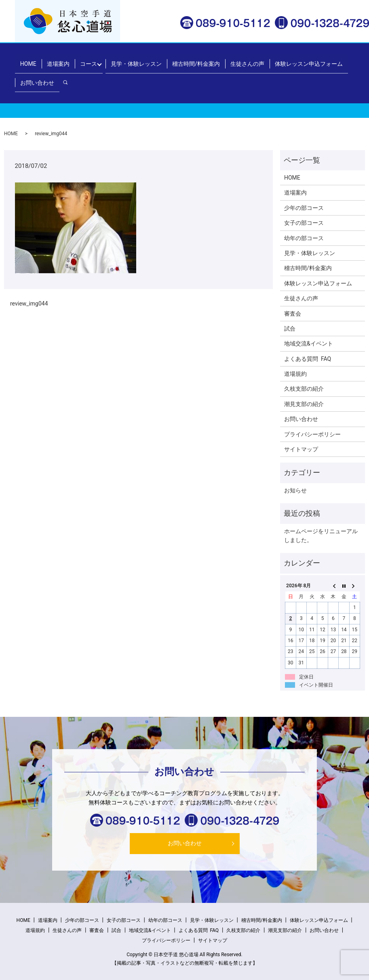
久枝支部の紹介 (304, 389)
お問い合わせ (36, 73)
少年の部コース (304, 208)
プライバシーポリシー (312, 434)
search (67, 73)
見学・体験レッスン (128, 60)
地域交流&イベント (309, 343)
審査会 (293, 314)
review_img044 (29, 304)
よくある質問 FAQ (308, 359)
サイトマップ (301, 449)
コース (82, 60)
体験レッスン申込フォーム (293, 60)
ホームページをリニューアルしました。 (321, 536)
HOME (27, 60)
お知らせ (295, 490)
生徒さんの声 (234, 60)
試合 (290, 329)
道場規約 (295, 374)
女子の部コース (304, 223)
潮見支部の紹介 (304, 404)
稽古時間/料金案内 (186, 60)
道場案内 (54, 60)
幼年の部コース (304, 238)
